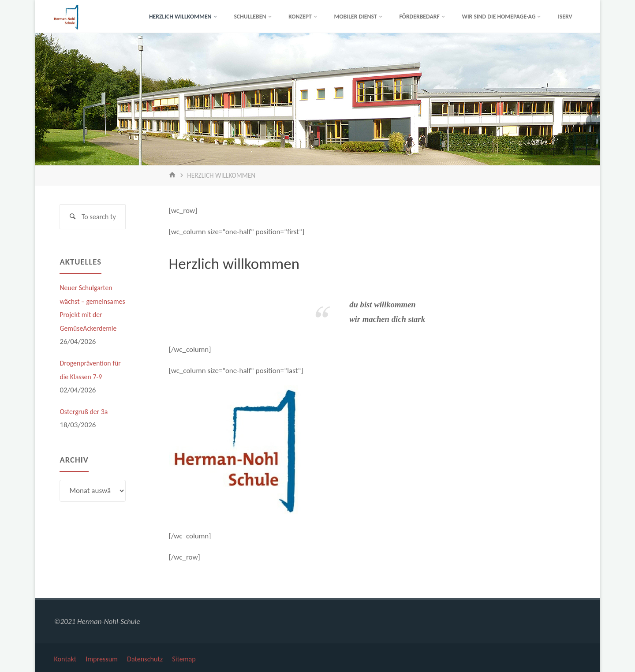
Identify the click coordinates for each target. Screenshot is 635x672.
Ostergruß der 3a (85, 426)
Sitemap (191, 657)
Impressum (104, 657)
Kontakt (66, 657)
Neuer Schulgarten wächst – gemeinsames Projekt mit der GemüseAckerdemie (92, 316)
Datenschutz (150, 657)
